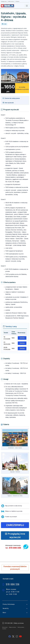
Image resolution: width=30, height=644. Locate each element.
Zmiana (17, 1)
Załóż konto (11, 1)
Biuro (4, 612)
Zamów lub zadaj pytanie (11, 98)
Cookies (4, 629)
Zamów (22, 338)
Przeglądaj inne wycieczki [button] (15, 536)
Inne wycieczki (8, 103)
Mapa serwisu (13, 627)
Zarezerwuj (15, 525)
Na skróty (6, 608)
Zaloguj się (4, 1)
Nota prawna (21, 627)
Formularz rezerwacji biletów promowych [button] (15, 568)
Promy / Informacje (9, 604)
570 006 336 (15, 548)
